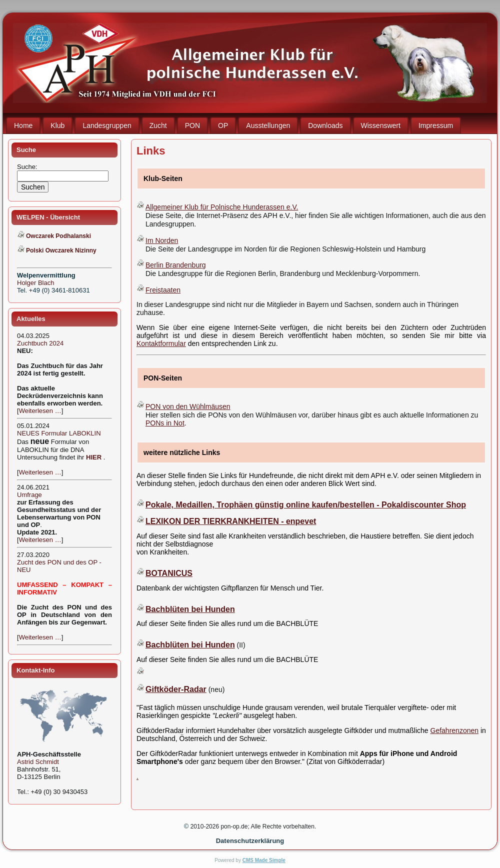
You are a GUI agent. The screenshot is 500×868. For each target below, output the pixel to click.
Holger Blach (35, 283)
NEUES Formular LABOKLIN (59, 433)
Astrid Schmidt (38, 762)
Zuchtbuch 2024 (40, 343)
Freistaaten (163, 290)
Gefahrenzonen (455, 730)
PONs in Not (165, 423)
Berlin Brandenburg (176, 265)
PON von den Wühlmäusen (188, 406)
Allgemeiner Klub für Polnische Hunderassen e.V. (222, 207)
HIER (94, 457)
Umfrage (29, 495)
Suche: (28, 167)
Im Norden (162, 240)
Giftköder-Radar (176, 689)
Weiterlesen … (40, 411)
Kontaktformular (161, 343)
